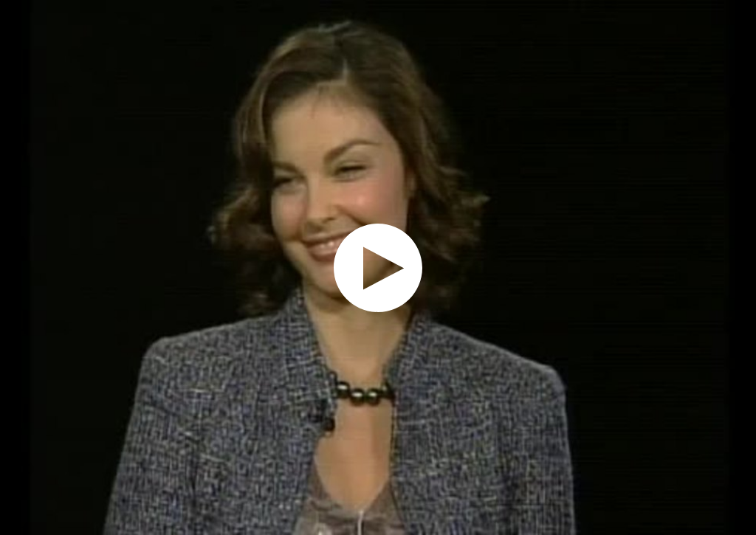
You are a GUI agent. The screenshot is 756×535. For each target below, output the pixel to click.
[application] (378, 267)
